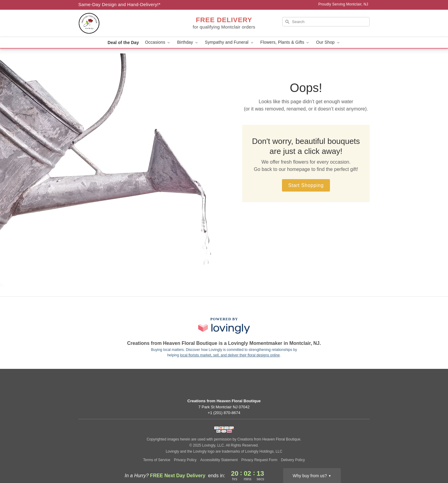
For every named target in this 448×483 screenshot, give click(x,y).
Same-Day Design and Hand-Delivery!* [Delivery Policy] (119, 4)
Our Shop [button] (328, 42)
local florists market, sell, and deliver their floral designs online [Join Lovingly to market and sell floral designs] (230, 355)
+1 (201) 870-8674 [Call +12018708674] (224, 413)
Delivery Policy (293, 460)
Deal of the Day (123, 43)
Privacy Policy (185, 460)
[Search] (326, 22)
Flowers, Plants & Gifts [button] (285, 42)
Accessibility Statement (219, 460)
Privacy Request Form (259, 460)
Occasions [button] (158, 42)
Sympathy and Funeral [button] (230, 42)
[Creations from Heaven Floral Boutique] (122, 23)
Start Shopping (306, 185)
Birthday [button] (188, 42)
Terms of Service (157, 460)
